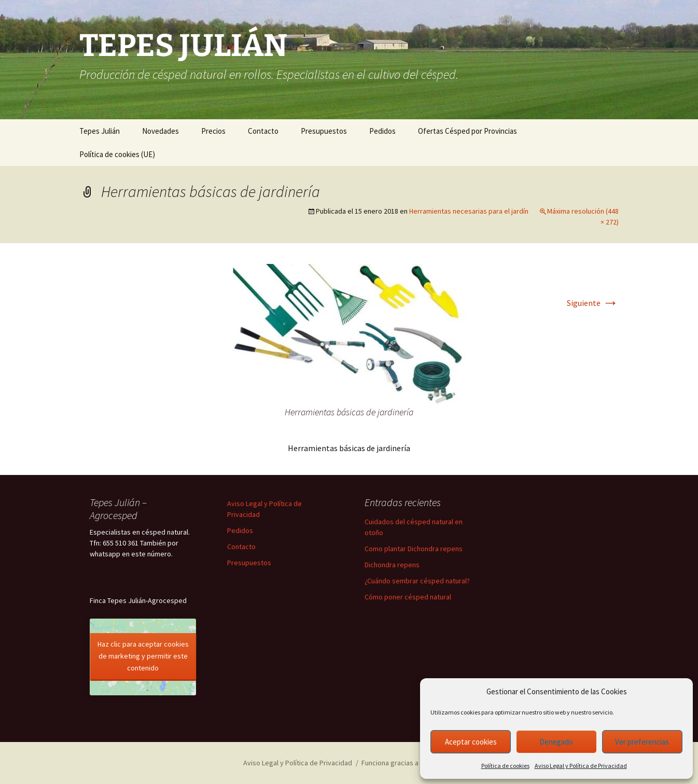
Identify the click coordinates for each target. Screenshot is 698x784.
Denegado (556, 742)
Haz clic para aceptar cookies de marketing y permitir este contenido (143, 656)
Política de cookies (505, 766)
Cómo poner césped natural (408, 597)
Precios (213, 131)
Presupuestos (324, 131)
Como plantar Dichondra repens (414, 549)
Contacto (263, 131)
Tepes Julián (100, 131)
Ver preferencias (642, 742)
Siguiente (593, 303)
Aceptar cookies (471, 742)
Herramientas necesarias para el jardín (469, 211)
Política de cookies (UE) (117, 154)
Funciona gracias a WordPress (408, 763)
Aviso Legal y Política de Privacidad (581, 766)
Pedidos (382, 131)
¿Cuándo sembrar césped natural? (417, 581)
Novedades (160, 131)
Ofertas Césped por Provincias (467, 131)
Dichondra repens (392, 565)
